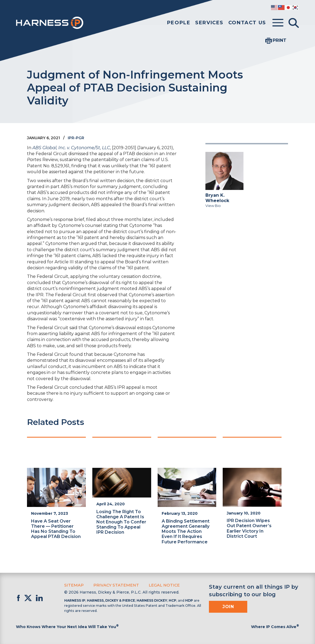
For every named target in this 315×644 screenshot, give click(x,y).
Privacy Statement (115, 585)
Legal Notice (162, 585)
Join (228, 606)
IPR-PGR (76, 138)
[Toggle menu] (278, 23)
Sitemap (74, 585)
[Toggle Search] (294, 23)
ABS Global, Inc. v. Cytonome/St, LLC (71, 148)
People (179, 23)
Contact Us (247, 23)
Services (209, 23)
